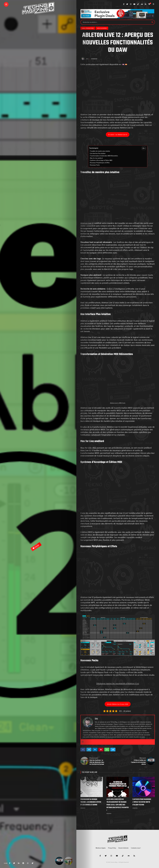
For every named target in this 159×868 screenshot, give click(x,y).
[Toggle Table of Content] (143, 148)
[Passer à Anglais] (123, 64)
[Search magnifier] (152, 22)
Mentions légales (101, 848)
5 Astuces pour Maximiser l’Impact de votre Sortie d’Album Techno (142, 802)
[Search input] (117, 22)
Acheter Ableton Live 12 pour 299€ (118, 704)
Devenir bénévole (123, 848)
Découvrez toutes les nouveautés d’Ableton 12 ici (118, 683)
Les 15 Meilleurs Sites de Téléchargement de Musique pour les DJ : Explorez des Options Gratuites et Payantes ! (118, 805)
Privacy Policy (112, 848)
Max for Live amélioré (97, 158)
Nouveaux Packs (95, 165)
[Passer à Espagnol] (126, 64)
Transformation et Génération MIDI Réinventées (104, 156)
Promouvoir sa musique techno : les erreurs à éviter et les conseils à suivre (91, 802)
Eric (87, 59)
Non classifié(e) (102, 28)
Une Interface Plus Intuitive (98, 153)
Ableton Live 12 (87, 223)
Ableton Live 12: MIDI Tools (118, 403)
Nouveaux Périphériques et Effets (100, 163)
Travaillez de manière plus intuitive (100, 151)
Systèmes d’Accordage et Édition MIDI (101, 160)
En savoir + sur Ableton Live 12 (118, 135)
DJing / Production (88, 28)
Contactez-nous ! (136, 848)
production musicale (134, 114)
